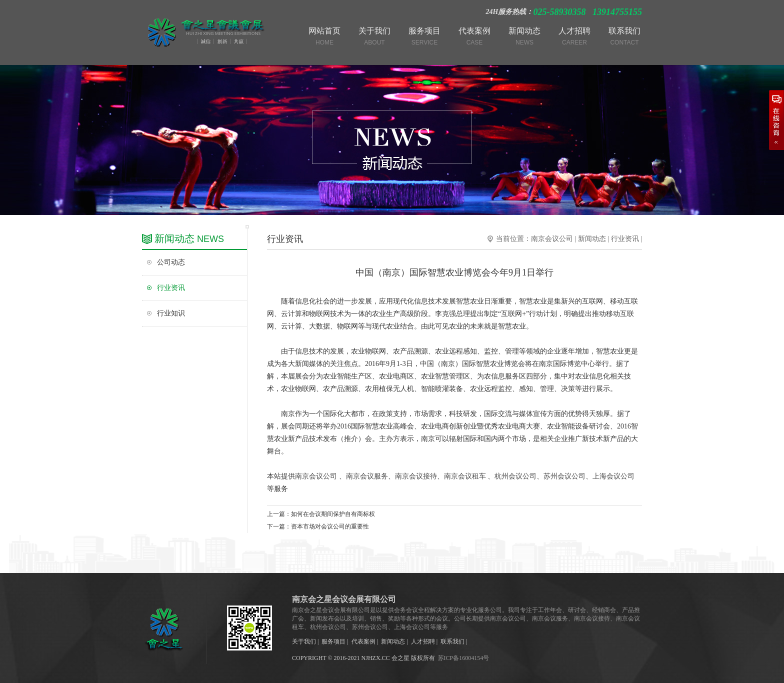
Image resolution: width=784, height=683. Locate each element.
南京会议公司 (552, 239)
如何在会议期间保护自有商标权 (333, 514)
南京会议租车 (465, 476)
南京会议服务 (367, 476)
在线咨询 (776, 120)
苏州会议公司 (564, 476)
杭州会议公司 (515, 476)
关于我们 (304, 641)
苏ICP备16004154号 (464, 658)
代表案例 (363, 641)
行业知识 (171, 313)
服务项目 (333, 641)
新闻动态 (592, 239)
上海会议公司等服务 (421, 627)
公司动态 (171, 262)
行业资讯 (171, 288)
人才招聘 (423, 641)
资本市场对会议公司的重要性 (330, 526)
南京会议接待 (416, 476)
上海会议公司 (613, 476)
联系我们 (452, 641)
